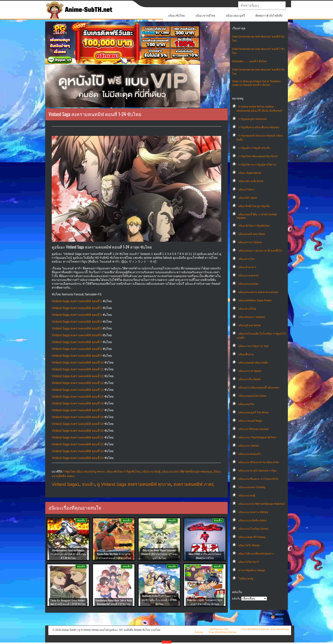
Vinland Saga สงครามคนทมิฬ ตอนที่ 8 (77, 349)
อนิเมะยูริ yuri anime (250, 325)
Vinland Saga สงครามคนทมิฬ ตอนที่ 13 (78, 383)
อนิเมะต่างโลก (246, 259)
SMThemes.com (219, 629)
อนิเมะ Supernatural (250, 173)
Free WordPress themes (255, 629)
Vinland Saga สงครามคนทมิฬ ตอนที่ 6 (77, 335)
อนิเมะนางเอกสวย (248, 276)
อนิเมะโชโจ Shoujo (249, 545)
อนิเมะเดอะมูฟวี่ (235, 16)
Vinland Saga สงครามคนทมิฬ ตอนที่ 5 (77, 328)
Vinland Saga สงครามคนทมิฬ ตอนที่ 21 (78, 437)
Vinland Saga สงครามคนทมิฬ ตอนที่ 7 (77, 342)
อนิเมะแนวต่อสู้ (247, 496)
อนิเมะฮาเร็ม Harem (250, 379)
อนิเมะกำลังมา (246, 190)
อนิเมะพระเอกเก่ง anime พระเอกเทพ (258, 292)
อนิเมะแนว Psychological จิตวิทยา (258, 437)
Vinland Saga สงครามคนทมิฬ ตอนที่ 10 (78, 362)
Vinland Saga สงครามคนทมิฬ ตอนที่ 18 (78, 417)
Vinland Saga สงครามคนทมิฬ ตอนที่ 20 (78, 431)
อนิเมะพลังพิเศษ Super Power (255, 300)
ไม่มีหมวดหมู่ (246, 579)
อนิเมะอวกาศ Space (250, 371)
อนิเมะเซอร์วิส (246, 404)
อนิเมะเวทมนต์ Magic (250, 421)
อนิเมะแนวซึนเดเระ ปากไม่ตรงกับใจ (258, 479)
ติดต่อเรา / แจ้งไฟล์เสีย (269, 16)
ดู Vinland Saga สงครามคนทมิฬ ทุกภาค (134, 484)
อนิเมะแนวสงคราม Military (253, 512)
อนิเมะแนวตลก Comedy (252, 487)
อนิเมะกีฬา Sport (248, 198)
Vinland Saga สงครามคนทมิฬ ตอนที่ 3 (77, 315)
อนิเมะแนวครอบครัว (250, 454)
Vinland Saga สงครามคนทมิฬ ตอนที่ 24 (78, 458)
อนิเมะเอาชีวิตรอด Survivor (254, 429)
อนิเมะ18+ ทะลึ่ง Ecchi (251, 181)
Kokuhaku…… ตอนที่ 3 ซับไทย (249, 61)
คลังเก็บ (236, 599)
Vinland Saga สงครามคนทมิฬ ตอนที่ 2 (77, 308)
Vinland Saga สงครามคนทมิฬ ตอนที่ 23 (78, 451)
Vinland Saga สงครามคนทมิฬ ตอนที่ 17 (78, 410)
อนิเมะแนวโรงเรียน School (253, 529)
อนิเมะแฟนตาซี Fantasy (252, 537)
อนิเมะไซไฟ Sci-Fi (249, 562)
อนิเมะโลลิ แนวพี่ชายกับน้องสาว (256, 554)
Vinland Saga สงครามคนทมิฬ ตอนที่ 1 (77, 301)
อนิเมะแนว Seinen (249, 446)
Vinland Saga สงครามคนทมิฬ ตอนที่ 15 (78, 397)
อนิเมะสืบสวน (246, 354)
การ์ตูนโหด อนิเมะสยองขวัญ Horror (258, 156)
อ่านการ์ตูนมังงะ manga (252, 570)
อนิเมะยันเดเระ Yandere (252, 317)
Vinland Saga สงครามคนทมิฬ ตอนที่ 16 (78, 403)
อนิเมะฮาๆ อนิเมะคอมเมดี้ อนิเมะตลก (259, 388)
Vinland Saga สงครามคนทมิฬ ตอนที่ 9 (77, 356)
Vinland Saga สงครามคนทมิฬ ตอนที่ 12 (78, 376)
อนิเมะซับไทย (177, 16)
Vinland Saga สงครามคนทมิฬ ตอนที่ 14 (78, 390)
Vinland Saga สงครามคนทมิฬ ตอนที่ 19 (78, 424)
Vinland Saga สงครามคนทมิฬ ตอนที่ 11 (78, 369)
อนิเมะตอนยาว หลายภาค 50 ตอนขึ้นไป (260, 251)
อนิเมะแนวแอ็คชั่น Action (253, 520)
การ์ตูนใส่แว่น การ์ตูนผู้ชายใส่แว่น (257, 165)
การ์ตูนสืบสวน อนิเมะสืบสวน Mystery (259, 127)
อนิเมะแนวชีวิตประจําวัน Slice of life (259, 462)
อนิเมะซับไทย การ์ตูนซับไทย (254, 226)
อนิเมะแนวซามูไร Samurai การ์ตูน (257, 471)
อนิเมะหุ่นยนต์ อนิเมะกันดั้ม (253, 363)
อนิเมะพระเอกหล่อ (248, 284)
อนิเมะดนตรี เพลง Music (252, 234)
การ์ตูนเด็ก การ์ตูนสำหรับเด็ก (254, 148)
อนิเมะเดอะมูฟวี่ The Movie (253, 413)
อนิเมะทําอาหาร (247, 267)
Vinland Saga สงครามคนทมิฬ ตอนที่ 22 (78, 444)
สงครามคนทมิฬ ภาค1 (194, 484)
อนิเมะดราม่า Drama (250, 242)
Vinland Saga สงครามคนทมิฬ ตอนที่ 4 (77, 322)
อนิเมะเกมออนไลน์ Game (252, 396)
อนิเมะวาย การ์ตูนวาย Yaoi (253, 346)
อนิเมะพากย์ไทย (205, 16)
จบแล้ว (88, 484)
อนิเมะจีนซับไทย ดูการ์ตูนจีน (254, 206)
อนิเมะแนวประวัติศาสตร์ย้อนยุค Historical (262, 504)
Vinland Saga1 (66, 484)
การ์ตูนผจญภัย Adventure (253, 119)
